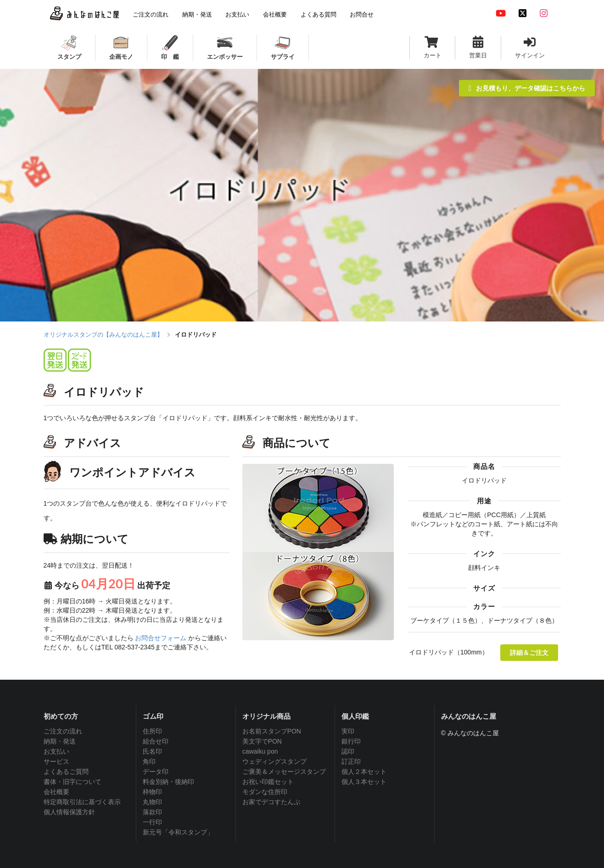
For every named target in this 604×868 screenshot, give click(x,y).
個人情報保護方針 (69, 812)
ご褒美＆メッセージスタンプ (284, 772)
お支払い (56, 751)
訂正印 (351, 761)
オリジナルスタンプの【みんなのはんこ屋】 (103, 335)
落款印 (152, 812)
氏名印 (152, 751)
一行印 (152, 822)
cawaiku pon (260, 751)
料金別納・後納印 (168, 782)
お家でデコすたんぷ (271, 802)
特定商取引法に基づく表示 (82, 802)
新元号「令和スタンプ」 (178, 832)
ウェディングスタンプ (274, 761)
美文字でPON (262, 741)
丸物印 (152, 802)
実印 (348, 731)
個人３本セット (364, 782)
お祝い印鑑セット (268, 782)
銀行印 (351, 741)
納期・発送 (60, 741)
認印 (348, 751)
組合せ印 (156, 741)
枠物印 (152, 792)
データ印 (156, 772)
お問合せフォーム (161, 638)
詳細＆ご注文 (529, 652)
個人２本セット (364, 772)
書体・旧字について (73, 782)
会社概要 (56, 792)
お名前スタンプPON (272, 731)
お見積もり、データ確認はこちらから (527, 88)
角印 (149, 761)
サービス (56, 761)
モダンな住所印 (265, 792)
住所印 (152, 731)
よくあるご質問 (66, 772)
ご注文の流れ (63, 731)
